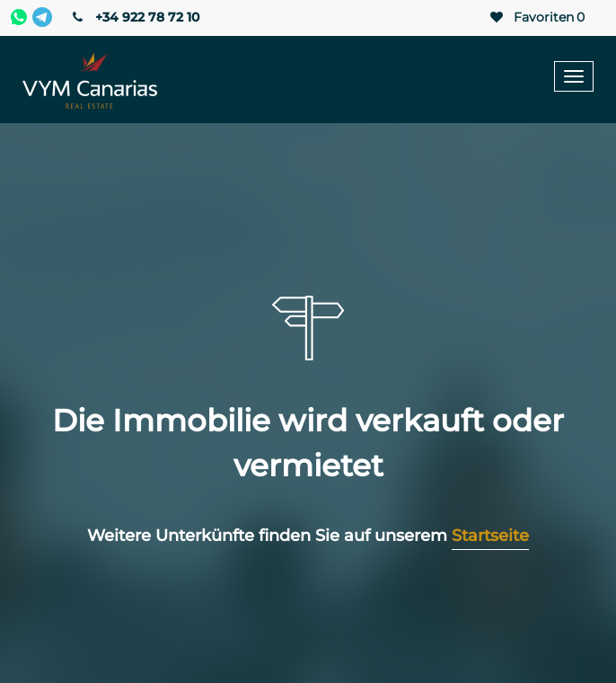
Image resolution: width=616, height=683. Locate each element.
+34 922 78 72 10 (134, 17)
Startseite (490, 536)
